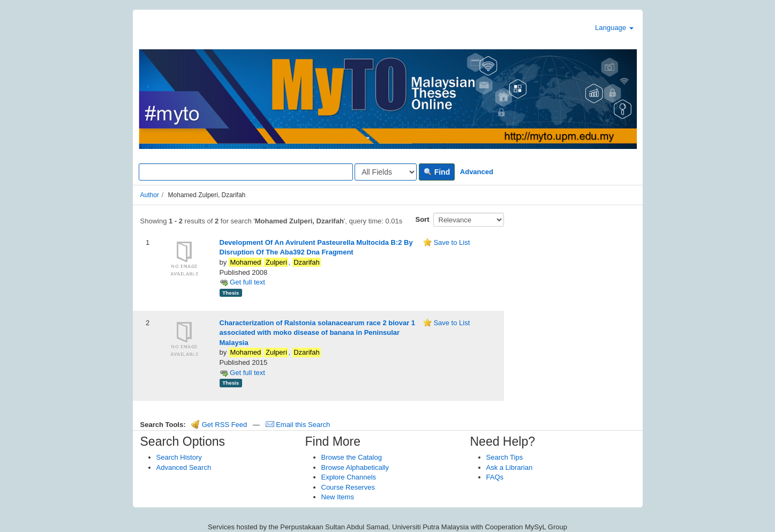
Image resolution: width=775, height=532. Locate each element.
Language (614, 28)
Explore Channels (349, 477)
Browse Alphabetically (355, 467)
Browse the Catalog (352, 457)
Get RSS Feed (219, 425)
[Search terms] (246, 172)
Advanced (477, 172)
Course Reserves (348, 487)
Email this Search (298, 425)
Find (437, 172)
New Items (338, 497)
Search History (179, 457)
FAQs (495, 477)
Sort (423, 219)
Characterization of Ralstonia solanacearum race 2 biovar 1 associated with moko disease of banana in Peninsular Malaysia (318, 333)
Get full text (242, 282)
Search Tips (505, 457)
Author (150, 195)
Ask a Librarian (510, 467)
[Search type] (386, 172)
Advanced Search (184, 467)
